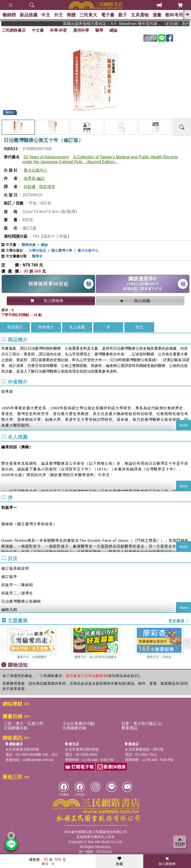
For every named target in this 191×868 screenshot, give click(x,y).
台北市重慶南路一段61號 (144, 749)
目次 (139, 327)
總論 (113, 30)
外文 (58, 15)
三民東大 (88, 15)
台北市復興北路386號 (22, 749)
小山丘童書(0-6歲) (79, 723)
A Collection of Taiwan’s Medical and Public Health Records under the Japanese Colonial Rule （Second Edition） (100, 159)
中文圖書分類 (16, 256)
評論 (151, 38)
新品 (29, 15)
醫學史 (37, 256)
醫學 (99, 30)
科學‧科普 (58, 30)
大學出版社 (14, 250)
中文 (46, 15)
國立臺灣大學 (62, 250)
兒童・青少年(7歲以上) (142, 723)
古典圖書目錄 (74, 728)
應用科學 (81, 30)
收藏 (119, 861)
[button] (187, 643)
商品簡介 (15, 327)
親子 (123, 15)
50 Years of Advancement (46, 157)
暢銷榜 (9, 15)
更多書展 (179, 621)
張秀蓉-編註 (34, 178)
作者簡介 (46, 327)
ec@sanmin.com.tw (38, 760)
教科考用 (174, 15)
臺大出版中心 (36, 170)
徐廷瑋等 (47, 187)
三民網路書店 (14, 30)
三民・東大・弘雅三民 (24, 723)
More (184, 425)
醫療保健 (29, 245)
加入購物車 (167, 861)
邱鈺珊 (30, 187)
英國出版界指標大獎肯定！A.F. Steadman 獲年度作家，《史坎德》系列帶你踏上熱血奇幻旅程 (134, 24)
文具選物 (140, 15)
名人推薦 (77, 327)
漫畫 (157, 15)
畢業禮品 (129, 728)
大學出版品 (37, 250)
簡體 (71, 15)
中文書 (38, 30)
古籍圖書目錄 (16, 728)
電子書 (108, 15)
